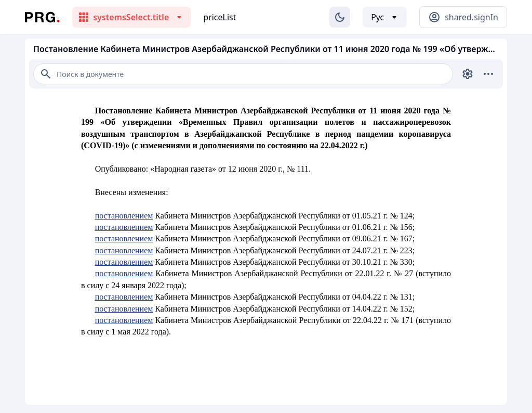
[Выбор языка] (385, 17)
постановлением (124, 216)
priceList (220, 17)
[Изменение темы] (340, 17)
